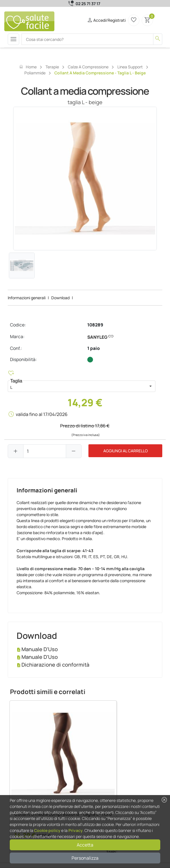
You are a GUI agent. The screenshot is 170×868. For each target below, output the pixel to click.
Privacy (76, 830)
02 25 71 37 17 (88, 4)
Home (28, 67)
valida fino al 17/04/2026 (42, 414)
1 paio (94, 348)
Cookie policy (47, 830)
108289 (95, 325)
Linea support (130, 67)
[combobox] (77, 386)
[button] (151, 386)
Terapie (52, 67)
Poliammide (35, 73)
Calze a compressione (88, 67)
